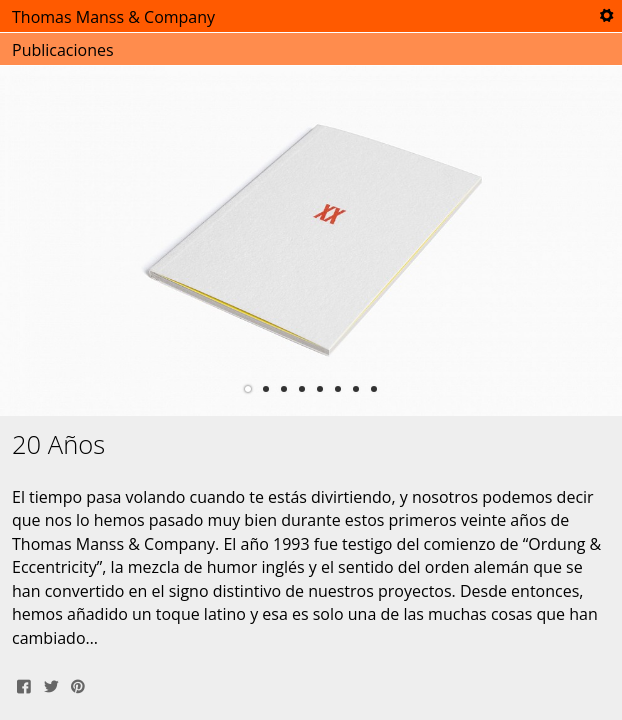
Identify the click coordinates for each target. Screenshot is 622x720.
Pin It (78, 684)
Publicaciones (63, 50)
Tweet (51, 684)
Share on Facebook (24, 684)
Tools (606, 16)
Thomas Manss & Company (113, 17)
